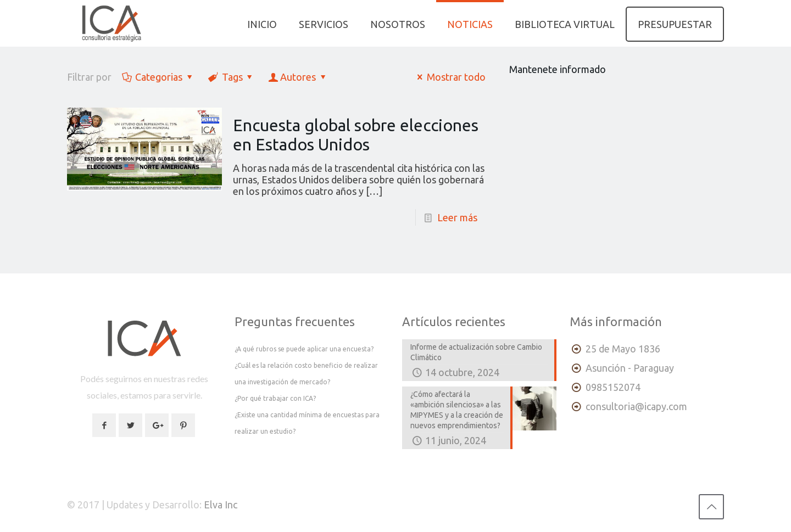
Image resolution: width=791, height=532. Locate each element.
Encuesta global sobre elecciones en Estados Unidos (356, 135)
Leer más (457, 217)
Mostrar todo (449, 77)
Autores (298, 77)
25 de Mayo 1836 (623, 349)
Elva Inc (221, 505)
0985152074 (613, 387)
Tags (231, 77)
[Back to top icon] (711, 507)
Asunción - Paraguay (630, 368)
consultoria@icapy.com (636, 406)
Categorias (158, 77)
